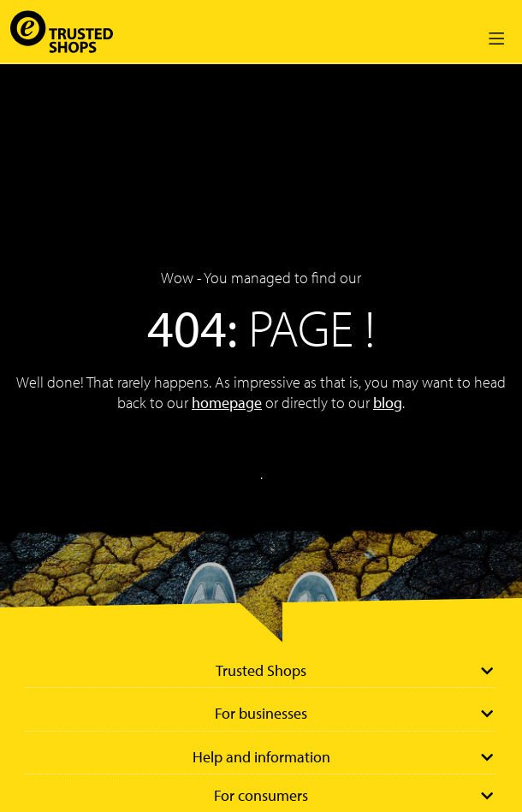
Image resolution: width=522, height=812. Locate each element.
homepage (227, 403)
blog (388, 403)
